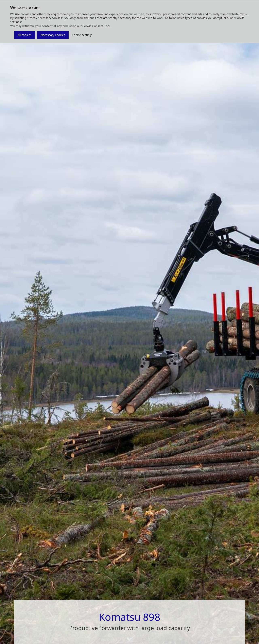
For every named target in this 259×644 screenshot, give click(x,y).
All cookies (25, 35)
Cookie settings (82, 35)
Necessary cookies (53, 35)
